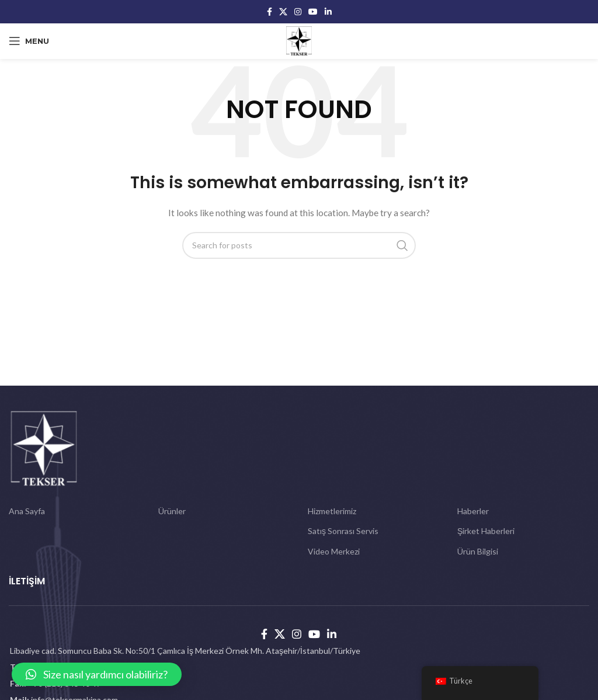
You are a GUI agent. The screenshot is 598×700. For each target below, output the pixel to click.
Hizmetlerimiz (332, 511)
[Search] (299, 245)
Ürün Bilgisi (478, 551)
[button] (97, 674)
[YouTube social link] (313, 12)
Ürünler (172, 511)
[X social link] (283, 12)
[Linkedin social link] (328, 12)
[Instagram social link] (298, 12)
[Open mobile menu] (29, 41)
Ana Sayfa (27, 511)
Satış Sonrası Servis (343, 531)
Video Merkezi (334, 551)
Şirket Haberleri (486, 531)
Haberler (473, 511)
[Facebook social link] (270, 12)
